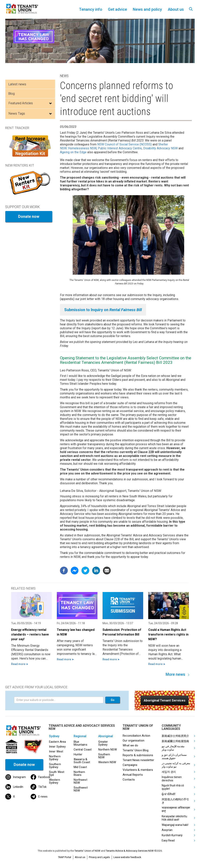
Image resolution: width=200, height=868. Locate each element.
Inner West (56, 751)
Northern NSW (108, 750)
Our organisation (133, 741)
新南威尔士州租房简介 (175, 736)
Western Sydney (54, 781)
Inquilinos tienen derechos (172, 779)
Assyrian (167, 830)
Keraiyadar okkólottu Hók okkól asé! (174, 818)
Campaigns (130, 765)
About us (80, 857)
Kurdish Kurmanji (172, 835)
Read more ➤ (20, 664)
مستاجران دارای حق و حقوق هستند (174, 756)
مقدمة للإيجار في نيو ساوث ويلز (173, 748)
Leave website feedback (127, 857)
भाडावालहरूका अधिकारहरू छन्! (176, 809)
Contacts (129, 780)
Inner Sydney (57, 747)
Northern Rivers (79, 773)
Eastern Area (57, 742)
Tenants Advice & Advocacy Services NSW (130, 851)
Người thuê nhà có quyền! (173, 787)
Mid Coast (80, 767)
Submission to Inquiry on (103, 310)
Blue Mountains (80, 743)
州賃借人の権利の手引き (175, 801)
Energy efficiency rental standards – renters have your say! (30, 634)
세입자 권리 (169, 772)
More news (175, 674)
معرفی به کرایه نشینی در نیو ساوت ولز (176, 765)
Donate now (29, 216)
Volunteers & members (138, 770)
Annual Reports (133, 775)
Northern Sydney (55, 758)
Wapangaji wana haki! (175, 825)
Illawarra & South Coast (82, 761)
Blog (11, 93)
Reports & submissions (138, 755)
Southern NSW (104, 756)
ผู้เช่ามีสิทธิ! (169, 794)
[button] (165, 700)
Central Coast (83, 750)
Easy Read (168, 840)
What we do (130, 745)
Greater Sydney (103, 743)
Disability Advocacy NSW (160, 148)
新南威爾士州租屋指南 (175, 741)
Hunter (78, 754)
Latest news (17, 84)
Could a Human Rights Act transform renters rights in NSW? (168, 634)
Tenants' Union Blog (136, 750)
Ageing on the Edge (73, 152)
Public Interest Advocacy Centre (120, 148)
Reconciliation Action (136, 736)
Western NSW (107, 762)
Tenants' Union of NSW (87, 851)
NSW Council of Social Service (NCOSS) (125, 144)
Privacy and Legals (99, 857)
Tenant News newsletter (138, 760)
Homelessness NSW (82, 148)
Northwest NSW (80, 781)
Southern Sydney (55, 766)
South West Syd (57, 773)
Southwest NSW (81, 789)
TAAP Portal (65, 857)
